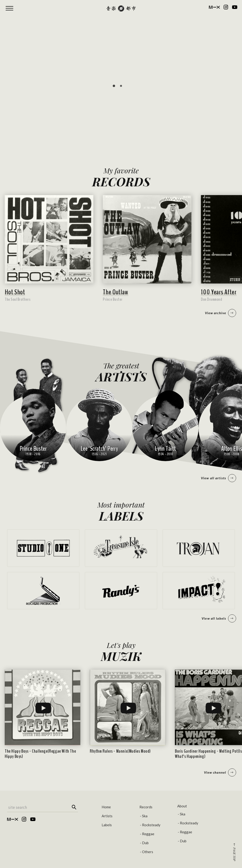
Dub (145, 843)
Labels (107, 825)
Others (148, 852)
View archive (220, 313)
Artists (107, 816)
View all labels (219, 618)
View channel (220, 772)
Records (146, 807)
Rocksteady (151, 825)
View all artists (218, 478)
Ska (145, 816)
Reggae (148, 834)
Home (106, 807)
